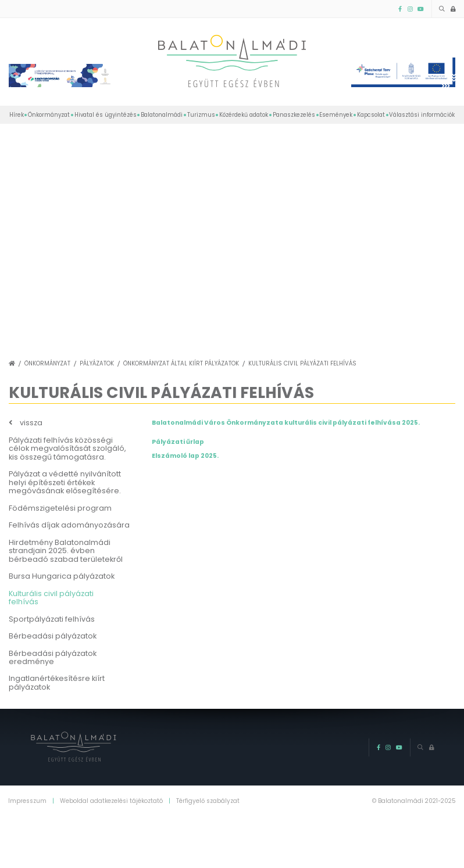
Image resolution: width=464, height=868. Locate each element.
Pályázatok (97, 363)
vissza (31, 423)
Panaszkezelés (294, 115)
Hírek (17, 115)
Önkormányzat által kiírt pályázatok (181, 363)
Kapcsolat (371, 115)
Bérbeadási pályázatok (53, 636)
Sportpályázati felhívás (52, 619)
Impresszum (27, 801)
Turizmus (201, 115)
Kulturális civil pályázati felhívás (302, 363)
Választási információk (422, 115)
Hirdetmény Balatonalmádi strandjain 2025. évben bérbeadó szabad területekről (66, 551)
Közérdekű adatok (244, 115)
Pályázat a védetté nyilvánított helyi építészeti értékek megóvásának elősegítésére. (65, 482)
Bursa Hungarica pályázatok (62, 576)
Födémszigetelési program (60, 508)
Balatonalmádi (162, 115)
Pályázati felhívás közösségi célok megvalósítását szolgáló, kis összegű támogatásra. (67, 449)
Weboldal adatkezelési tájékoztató (111, 801)
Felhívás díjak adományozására (69, 525)
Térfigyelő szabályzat (208, 801)
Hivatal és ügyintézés (106, 115)
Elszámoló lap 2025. (185, 456)
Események (336, 115)
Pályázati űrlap (178, 442)
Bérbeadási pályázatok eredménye (53, 658)
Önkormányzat (49, 115)
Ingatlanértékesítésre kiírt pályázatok (57, 683)
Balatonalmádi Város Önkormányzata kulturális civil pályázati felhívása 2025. (286, 423)
